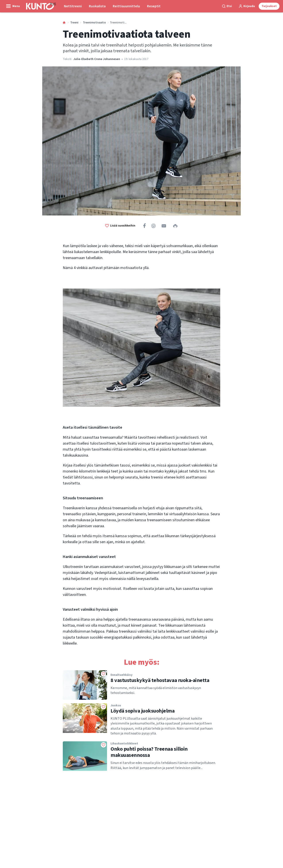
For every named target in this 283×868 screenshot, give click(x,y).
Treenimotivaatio (94, 23)
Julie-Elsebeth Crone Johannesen (97, 59)
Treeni (74, 23)
